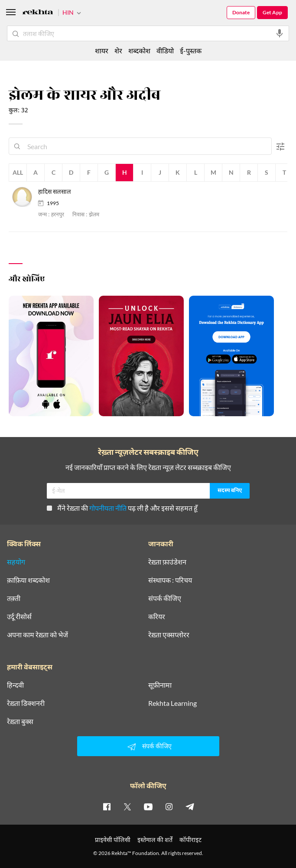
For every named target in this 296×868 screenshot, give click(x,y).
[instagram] (169, 806)
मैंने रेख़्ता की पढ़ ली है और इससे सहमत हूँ (122, 508)
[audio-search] (280, 33)
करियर (157, 617)
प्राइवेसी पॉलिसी (113, 840)
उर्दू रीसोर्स (19, 617)
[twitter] (127, 806)
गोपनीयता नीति (108, 508)
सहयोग (16, 562)
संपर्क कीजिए (165, 598)
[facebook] (107, 806)
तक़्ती (14, 598)
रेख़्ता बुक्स (20, 721)
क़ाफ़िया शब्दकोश (28, 580)
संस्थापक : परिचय (170, 580)
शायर (102, 51)
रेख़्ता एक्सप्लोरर (169, 635)
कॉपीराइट (190, 840)
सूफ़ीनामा (160, 685)
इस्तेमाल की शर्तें (155, 840)
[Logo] (38, 13)
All (18, 172)
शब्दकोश (139, 51)
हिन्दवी (15, 685)
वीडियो (165, 51)
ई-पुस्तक (191, 51)
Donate (241, 12)
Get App (272, 12)
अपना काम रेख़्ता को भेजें (37, 635)
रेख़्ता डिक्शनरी (26, 703)
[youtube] (148, 806)
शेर (118, 51)
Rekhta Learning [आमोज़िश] (172, 703)
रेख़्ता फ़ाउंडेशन (167, 562)
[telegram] (190, 806)
